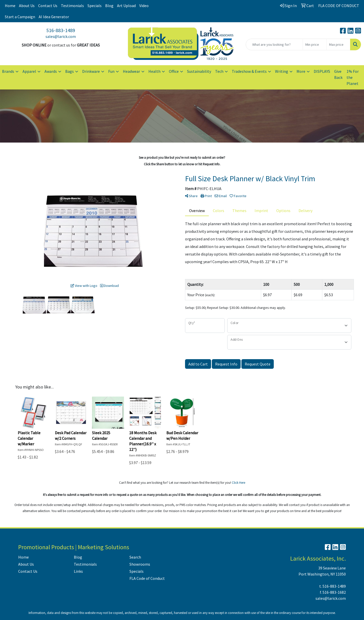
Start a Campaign (20, 17)
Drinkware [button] (91, 71)
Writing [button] (282, 71)
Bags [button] (70, 71)
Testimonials (72, 6)
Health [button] (154, 71)
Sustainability (199, 71)
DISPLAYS (322, 71)
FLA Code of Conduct (147, 578)
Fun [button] (111, 71)
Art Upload (126, 6)
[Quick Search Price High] (338, 44)
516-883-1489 (61, 30)
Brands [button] (8, 71)
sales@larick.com (61, 36)
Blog (109, 6)
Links (78, 571)
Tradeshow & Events (249, 71)
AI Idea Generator (54, 17)
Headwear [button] (131, 71)
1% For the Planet (353, 77)
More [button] (301, 71)
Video (144, 6)
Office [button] (174, 71)
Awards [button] (51, 71)
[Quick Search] (274, 44)
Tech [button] (219, 71)
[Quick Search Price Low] (315, 44)
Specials (95, 6)
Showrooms (140, 564)
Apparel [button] (29, 71)
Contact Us (48, 6)
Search (135, 557)
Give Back (338, 74)
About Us (27, 6)
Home (10, 6)
